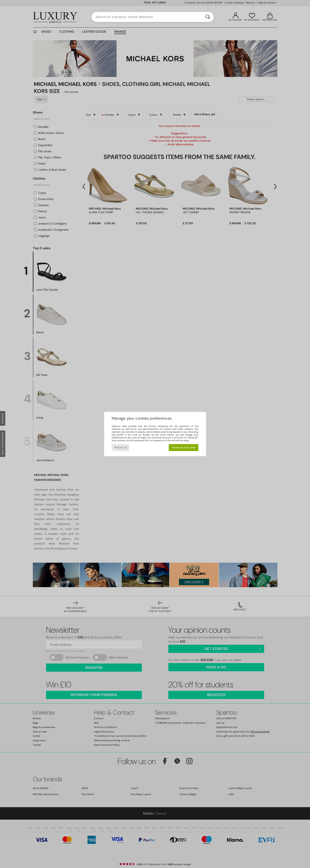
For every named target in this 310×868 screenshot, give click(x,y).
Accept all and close (184, 447)
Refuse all (120, 447)
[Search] (208, 17)
